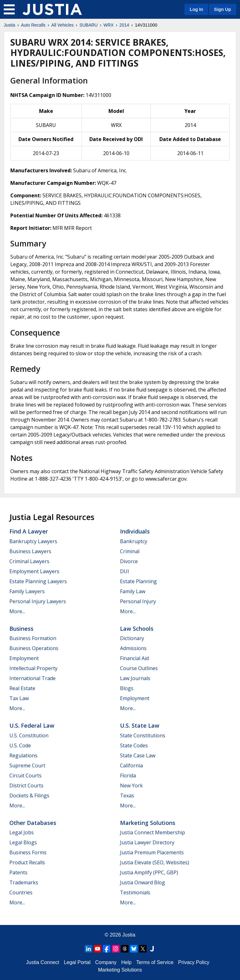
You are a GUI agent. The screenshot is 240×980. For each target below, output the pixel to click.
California (131, 765)
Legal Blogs (23, 842)
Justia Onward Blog (142, 882)
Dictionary (132, 638)
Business (21, 629)
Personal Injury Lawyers (38, 601)
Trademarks (24, 882)
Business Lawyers (30, 551)
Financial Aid (134, 658)
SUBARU (88, 25)
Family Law (133, 591)
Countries (21, 892)
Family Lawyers (27, 591)
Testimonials (135, 892)
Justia (10, 25)
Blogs (127, 688)
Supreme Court (27, 765)
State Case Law (138, 755)
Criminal (130, 551)
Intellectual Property (33, 668)
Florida (128, 775)
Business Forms (28, 852)
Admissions (133, 648)
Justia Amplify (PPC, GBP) (149, 872)
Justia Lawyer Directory (147, 842)
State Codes (134, 745)
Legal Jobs (22, 832)
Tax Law (19, 698)
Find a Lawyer (29, 531)
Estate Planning (138, 581)
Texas (127, 796)
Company (106, 962)
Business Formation (33, 638)
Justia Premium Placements (152, 852)
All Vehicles (62, 25)
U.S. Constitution (29, 735)
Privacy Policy (194, 962)
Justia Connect (42, 962)
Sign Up (222, 9)
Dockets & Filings (29, 796)
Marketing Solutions (148, 823)
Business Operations (34, 648)
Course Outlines (139, 668)
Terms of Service (155, 962)
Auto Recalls (33, 25)
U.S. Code (20, 745)
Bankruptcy (134, 541)
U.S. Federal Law (32, 725)
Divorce (129, 561)
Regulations (23, 755)
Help (126, 962)
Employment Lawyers (34, 571)
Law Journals (135, 678)
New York (131, 786)
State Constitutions (143, 735)
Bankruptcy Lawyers (33, 541)
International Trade (32, 678)
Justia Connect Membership (152, 832)
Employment (24, 658)
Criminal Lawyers (29, 561)
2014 (124, 25)
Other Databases (33, 823)
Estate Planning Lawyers (38, 581)
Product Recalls (27, 862)
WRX (109, 25)
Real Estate (22, 688)
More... (17, 611)
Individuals (135, 531)
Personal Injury (138, 601)
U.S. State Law (140, 725)
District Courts (26, 786)
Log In (196, 9)
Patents (18, 872)
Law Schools (137, 629)
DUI (125, 571)
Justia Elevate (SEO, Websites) (155, 862)
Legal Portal (77, 962)
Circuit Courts (25, 775)
